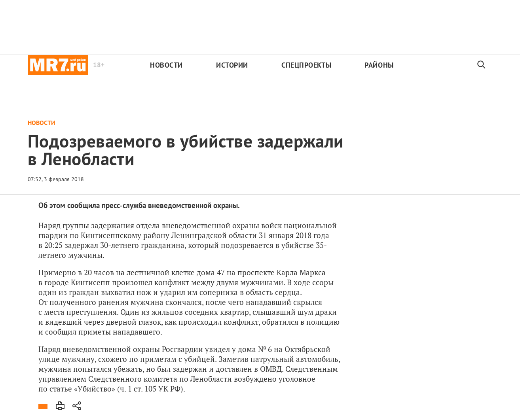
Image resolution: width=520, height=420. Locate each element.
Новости (166, 65)
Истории (232, 65)
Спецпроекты (306, 65)
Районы (379, 65)
